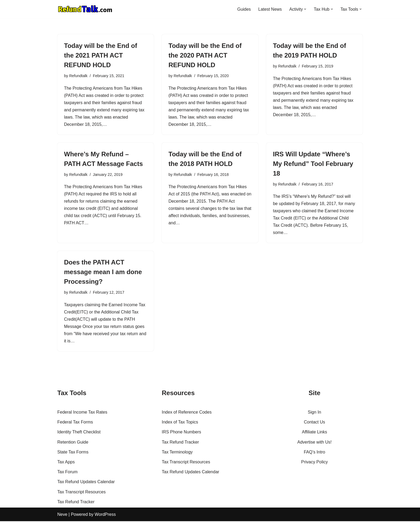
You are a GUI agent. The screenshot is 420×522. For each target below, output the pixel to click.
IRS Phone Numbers (181, 433)
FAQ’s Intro (314, 453)
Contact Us (314, 423)
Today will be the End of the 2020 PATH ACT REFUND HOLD (205, 55)
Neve (62, 515)
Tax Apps (66, 463)
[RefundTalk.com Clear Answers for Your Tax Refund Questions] (85, 9)
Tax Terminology (177, 453)
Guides (244, 9)
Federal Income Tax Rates (82, 413)
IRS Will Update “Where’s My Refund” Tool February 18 (313, 164)
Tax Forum (67, 473)
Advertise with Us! (314, 443)
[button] (305, 9)
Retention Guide (73, 443)
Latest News (270, 9)
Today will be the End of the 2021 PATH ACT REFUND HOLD (101, 55)
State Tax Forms (73, 453)
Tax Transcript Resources (82, 492)
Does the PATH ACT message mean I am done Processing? (103, 272)
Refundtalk (78, 76)
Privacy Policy (314, 463)
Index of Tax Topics (180, 423)
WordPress (105, 515)
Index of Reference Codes (187, 413)
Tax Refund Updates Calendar (86, 483)
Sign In (314, 413)
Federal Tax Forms (75, 423)
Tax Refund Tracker (76, 503)
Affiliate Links (314, 433)
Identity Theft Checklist (79, 433)
